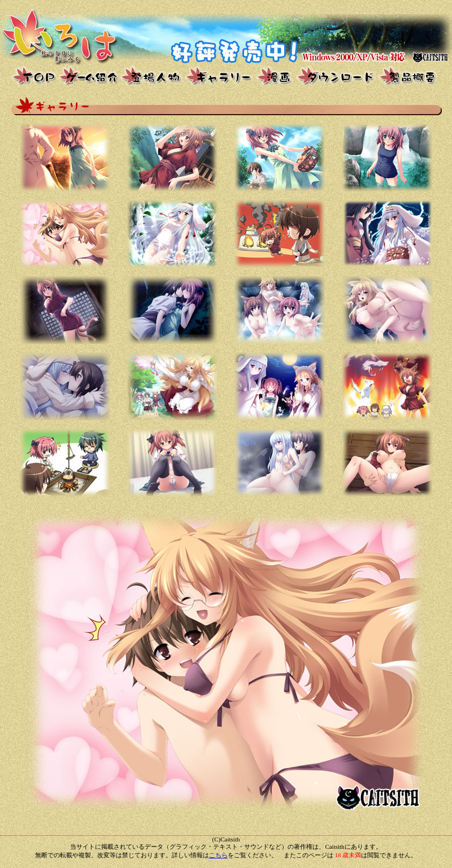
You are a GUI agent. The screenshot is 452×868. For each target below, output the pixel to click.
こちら (218, 855)
